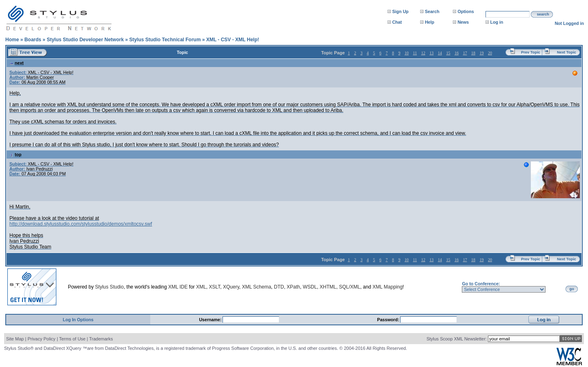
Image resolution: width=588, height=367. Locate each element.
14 (440, 53)
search (543, 14)
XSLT (215, 287)
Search (432, 11)
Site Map (15, 339)
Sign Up (400, 11)
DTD (279, 287)
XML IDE (178, 287)
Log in (497, 22)
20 (490, 53)
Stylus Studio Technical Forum (165, 40)
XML (201, 287)
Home (12, 40)
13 (432, 53)
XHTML (328, 287)
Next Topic (567, 52)
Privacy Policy (41, 339)
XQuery (231, 287)
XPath (293, 287)
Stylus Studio (109, 287)
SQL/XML (350, 287)
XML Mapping (388, 287)
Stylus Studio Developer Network (85, 40)
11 (415, 53)
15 (448, 53)
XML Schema (256, 287)
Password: (389, 320)
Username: (211, 320)
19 (482, 53)
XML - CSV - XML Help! (233, 40)
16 (457, 53)
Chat (397, 22)
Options (465, 11)
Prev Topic (531, 52)
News (463, 22)
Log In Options (78, 320)
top (16, 154)
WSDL (310, 287)
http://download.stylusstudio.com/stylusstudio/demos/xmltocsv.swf (81, 224)
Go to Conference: (481, 284)
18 (473, 53)
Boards (33, 40)
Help (429, 22)
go (572, 289)
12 (423, 53)
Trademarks (101, 339)
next (17, 63)
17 (465, 53)
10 (407, 53)
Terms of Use (72, 339)
